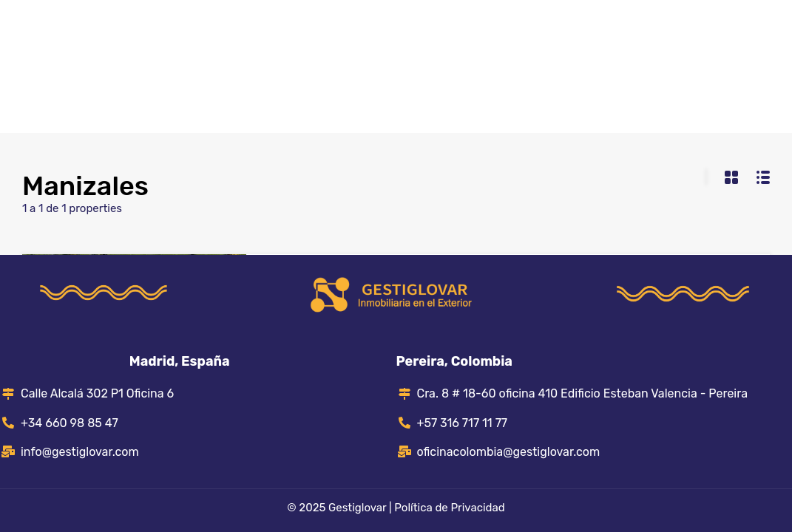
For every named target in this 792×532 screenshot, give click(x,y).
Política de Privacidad (449, 508)
